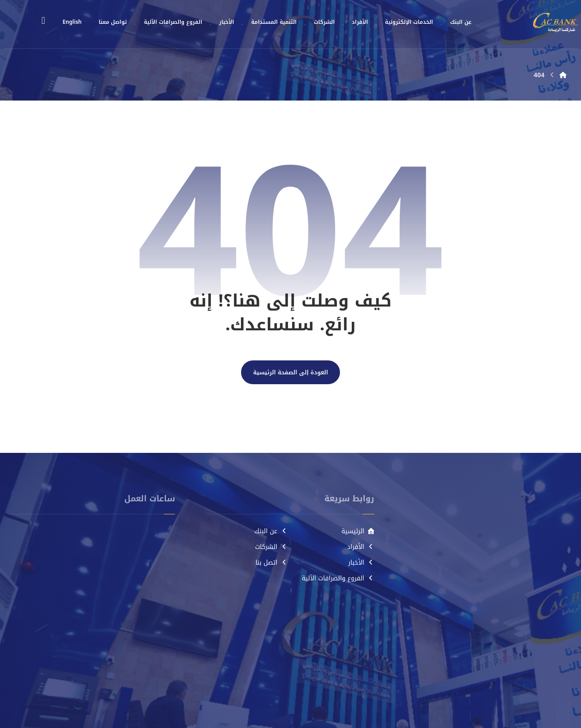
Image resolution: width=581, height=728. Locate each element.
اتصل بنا (271, 563)
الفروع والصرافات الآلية (338, 578)
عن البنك (271, 531)
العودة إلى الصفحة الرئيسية (290, 373)
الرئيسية (358, 531)
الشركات (271, 547)
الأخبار (361, 563)
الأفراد (361, 547)
